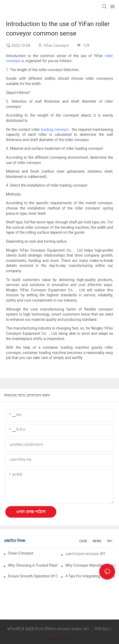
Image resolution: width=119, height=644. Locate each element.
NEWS (97, 541)
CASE (83, 541)
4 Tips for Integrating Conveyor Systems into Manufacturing (90, 576)
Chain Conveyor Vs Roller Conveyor (21, 553)
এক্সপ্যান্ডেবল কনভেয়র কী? (85, 554)
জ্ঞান (110, 541)
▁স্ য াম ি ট (60, 635)
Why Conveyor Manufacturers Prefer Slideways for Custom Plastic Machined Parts (90, 565)
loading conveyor (55, 129)
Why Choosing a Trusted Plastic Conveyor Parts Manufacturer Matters (33, 565)
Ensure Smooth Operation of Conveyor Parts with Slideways (33, 576)
